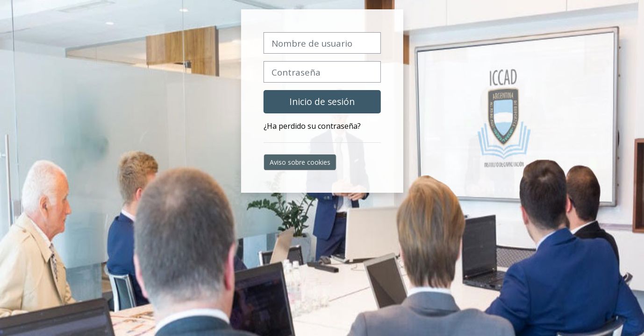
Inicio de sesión (322, 101)
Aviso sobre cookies (300, 162)
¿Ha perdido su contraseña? (312, 126)
